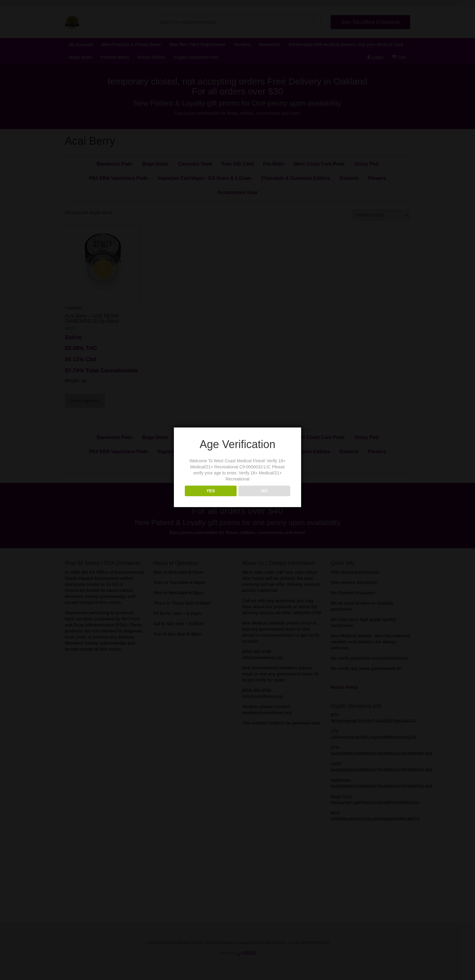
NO (264, 491)
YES (211, 491)
